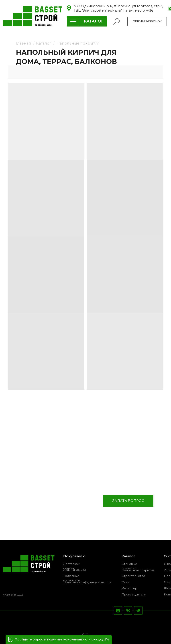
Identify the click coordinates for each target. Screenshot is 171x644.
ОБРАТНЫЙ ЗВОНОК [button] (147, 21)
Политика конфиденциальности (87, 582)
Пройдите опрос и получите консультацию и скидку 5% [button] (62, 639)
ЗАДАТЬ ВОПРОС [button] (128, 501)
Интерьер (129, 588)
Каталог (44, 43)
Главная (23, 43)
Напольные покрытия (78, 43)
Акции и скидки (74, 570)
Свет (125, 582)
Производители (134, 594)
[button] (10, 639)
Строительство (133, 576)
